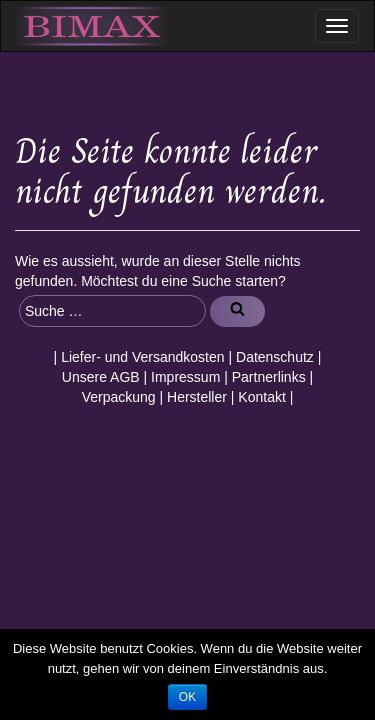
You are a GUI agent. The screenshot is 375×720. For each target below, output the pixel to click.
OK (187, 697)
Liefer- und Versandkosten (142, 357)
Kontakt (261, 397)
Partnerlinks (269, 377)
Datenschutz (275, 357)
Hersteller (197, 397)
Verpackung (119, 397)
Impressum (185, 377)
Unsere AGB (101, 377)
